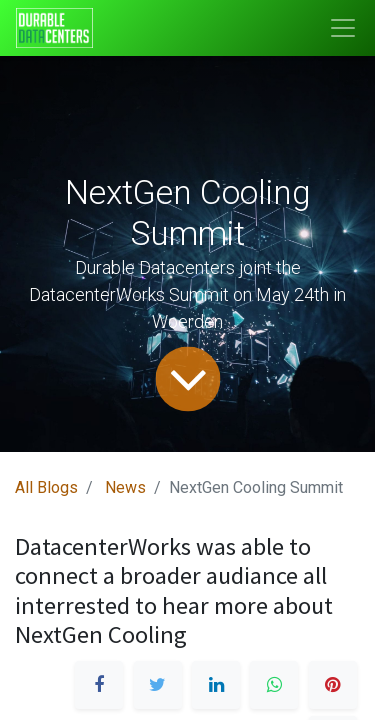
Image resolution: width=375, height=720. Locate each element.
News (125, 487)
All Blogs (46, 487)
